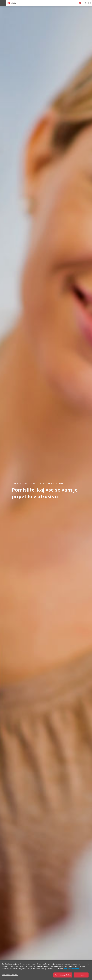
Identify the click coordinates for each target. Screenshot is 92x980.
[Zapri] (88, 964)
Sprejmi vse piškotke (63, 975)
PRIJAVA (89, 3)
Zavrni (81, 975)
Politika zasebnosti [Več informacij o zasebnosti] (72, 969)
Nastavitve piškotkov (10, 975)
